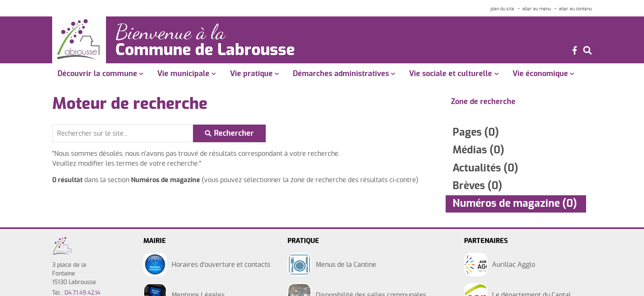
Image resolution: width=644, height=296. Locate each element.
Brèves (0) (477, 186)
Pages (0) (476, 133)
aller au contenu (575, 9)
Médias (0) (478, 150)
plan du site (502, 9)
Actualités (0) (485, 168)
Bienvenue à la (170, 32)
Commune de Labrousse (205, 51)
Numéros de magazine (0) (515, 204)
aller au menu (537, 9)
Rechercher (234, 133)
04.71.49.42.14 (82, 293)
